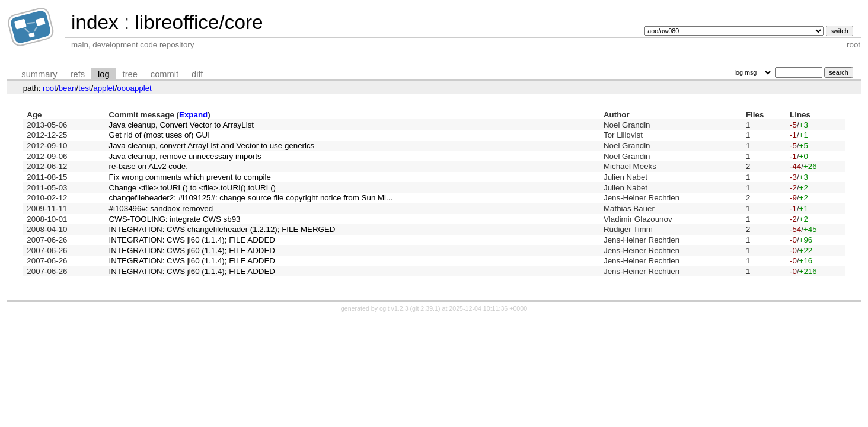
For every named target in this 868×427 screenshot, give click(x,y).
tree (130, 74)
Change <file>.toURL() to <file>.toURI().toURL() (193, 188)
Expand (193, 115)
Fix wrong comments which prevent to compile (190, 177)
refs (78, 74)
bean (68, 88)
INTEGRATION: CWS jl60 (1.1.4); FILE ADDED (192, 240)
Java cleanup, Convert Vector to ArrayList (181, 125)
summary (39, 74)
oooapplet (134, 88)
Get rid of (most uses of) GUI (159, 135)
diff (197, 74)
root (50, 88)
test (84, 88)
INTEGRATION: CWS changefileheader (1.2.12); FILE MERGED (222, 229)
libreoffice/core (199, 22)
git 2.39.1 (425, 308)
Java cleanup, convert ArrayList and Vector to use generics (212, 146)
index (95, 22)
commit (165, 74)
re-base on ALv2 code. (149, 166)
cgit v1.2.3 (394, 308)
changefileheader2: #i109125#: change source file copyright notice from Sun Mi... (251, 198)
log (104, 74)
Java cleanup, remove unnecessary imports (185, 156)
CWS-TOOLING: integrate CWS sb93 (175, 219)
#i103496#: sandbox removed (161, 208)
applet (104, 88)
